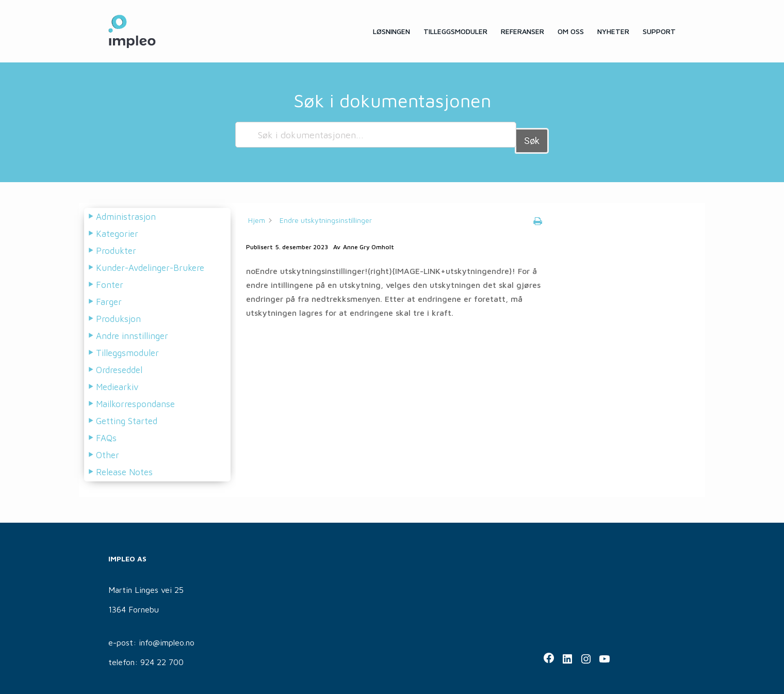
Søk (532, 134)
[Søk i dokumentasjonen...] (376, 135)
